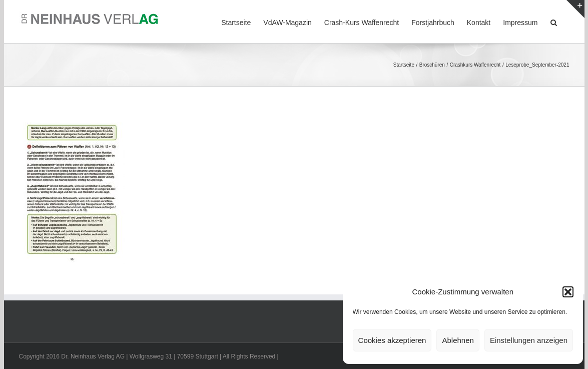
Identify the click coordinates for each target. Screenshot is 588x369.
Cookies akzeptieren (392, 340)
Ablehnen (458, 340)
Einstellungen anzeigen (529, 340)
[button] (568, 292)
